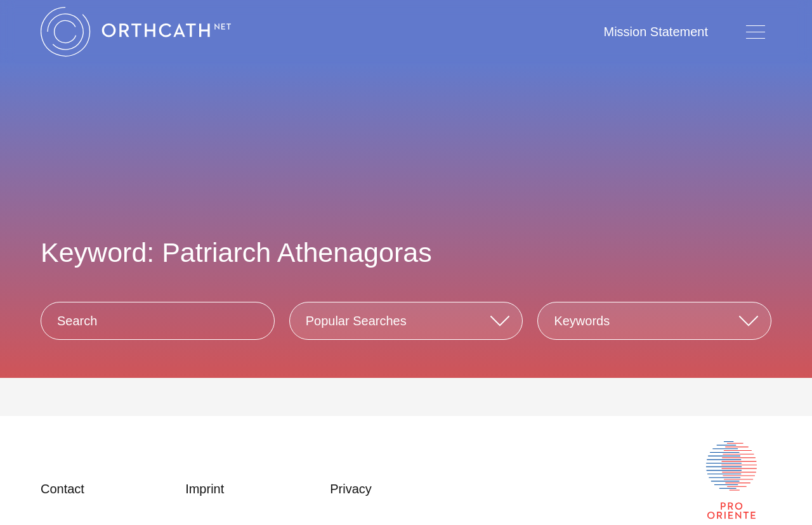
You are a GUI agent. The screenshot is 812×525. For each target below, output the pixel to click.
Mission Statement (656, 32)
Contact (62, 489)
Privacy (351, 489)
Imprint (205, 489)
